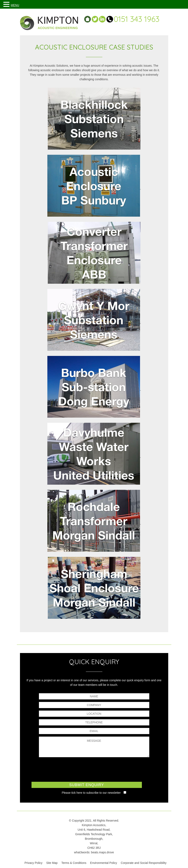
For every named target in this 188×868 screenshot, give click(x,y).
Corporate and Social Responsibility (144, 863)
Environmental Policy (104, 863)
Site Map (52, 863)
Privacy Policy (33, 863)
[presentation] (94, 769)
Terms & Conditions (74, 863)
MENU (15, 5)
